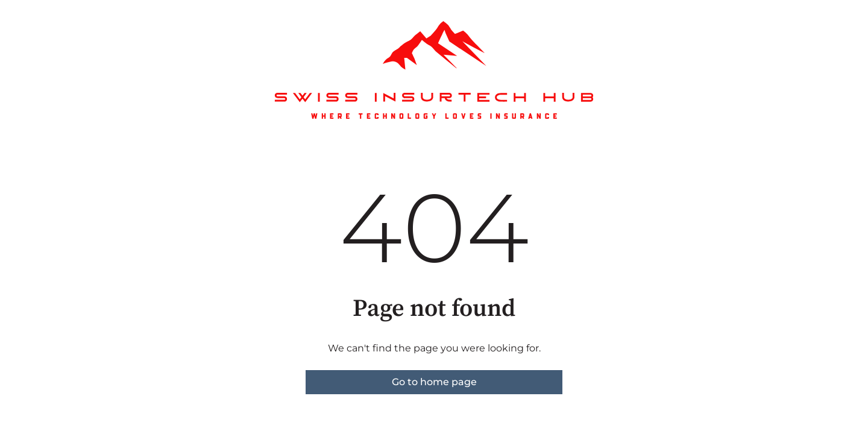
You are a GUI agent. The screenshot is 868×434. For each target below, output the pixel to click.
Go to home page (434, 382)
